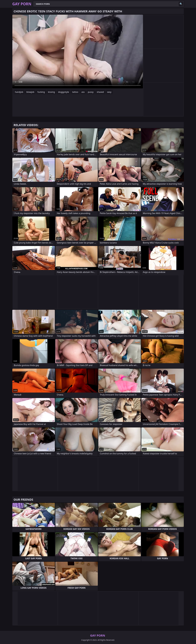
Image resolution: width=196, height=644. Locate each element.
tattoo (75, 92)
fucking (41, 92)
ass (83, 92)
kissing (51, 92)
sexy (109, 92)
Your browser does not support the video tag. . (78, 52)
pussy (91, 92)
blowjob (30, 92)
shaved (100, 92)
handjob (19, 92)
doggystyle (64, 92)
